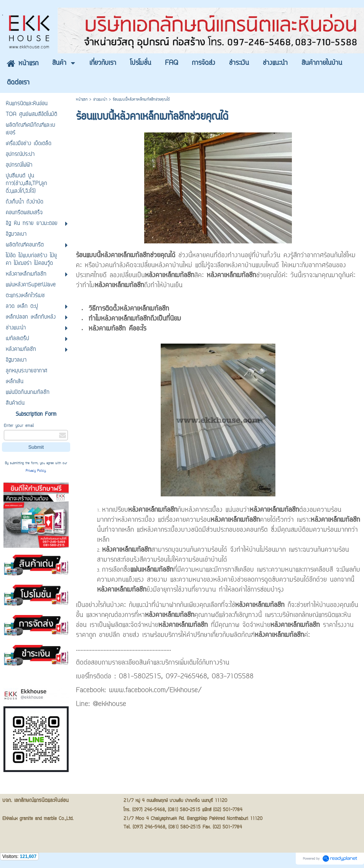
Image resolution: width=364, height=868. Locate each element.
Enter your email (19, 426)
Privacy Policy (36, 471)
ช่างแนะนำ (100, 100)
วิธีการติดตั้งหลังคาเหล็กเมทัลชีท (129, 309)
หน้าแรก (82, 100)
